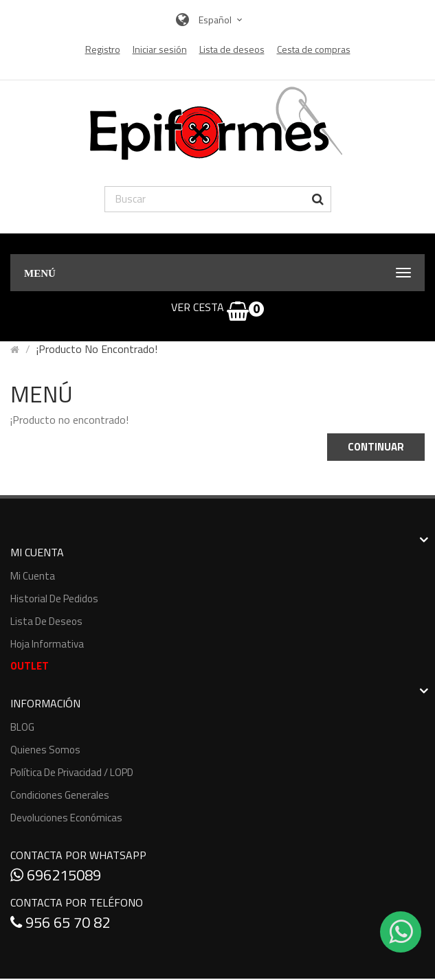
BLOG (22, 727)
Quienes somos (45, 750)
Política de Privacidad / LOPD (72, 772)
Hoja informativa (47, 644)
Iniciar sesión (160, 49)
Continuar (376, 447)
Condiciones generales (60, 795)
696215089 (56, 875)
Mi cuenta (33, 576)
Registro (103, 49)
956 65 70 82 (60, 922)
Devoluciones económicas (66, 818)
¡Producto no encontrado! (97, 349)
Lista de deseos (46, 621)
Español (222, 20)
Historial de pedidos (54, 599)
